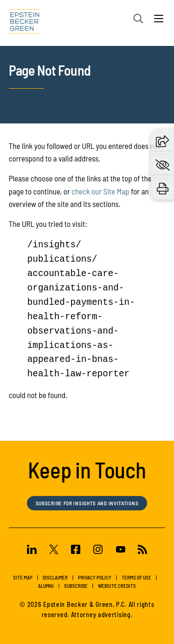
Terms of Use (136, 577)
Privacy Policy (95, 577)
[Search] (138, 19)
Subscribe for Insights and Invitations (87, 503)
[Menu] (159, 21)
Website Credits (117, 586)
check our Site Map (100, 191)
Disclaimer (55, 577)
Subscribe (76, 586)
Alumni (46, 586)
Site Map (23, 577)
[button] (162, 140)
